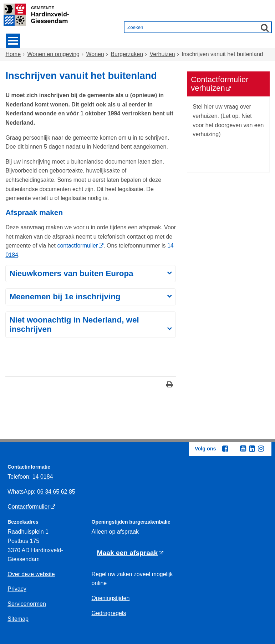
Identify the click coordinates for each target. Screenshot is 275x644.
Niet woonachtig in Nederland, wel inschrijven (74, 325)
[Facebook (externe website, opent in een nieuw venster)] (225, 449)
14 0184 (43, 477)
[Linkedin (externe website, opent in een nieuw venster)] (252, 449)
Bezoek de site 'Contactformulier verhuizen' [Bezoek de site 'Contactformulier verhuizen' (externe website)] (216, 153)
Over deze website (31, 574)
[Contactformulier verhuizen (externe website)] (228, 84)
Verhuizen (162, 54)
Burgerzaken (127, 54)
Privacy (17, 589)
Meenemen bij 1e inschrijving (65, 297)
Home (13, 54)
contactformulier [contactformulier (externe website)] (77, 246)
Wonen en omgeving (54, 54)
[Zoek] (265, 28)
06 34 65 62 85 (56, 492)
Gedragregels (109, 613)
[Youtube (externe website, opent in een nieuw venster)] (243, 449)
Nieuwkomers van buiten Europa (71, 273)
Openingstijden (111, 598)
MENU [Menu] (13, 41)
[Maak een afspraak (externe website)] (130, 553)
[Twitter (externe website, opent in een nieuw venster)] (234, 449)
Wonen (95, 54)
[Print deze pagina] (170, 385)
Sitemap (18, 619)
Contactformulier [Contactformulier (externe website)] (28, 507)
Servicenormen (27, 604)
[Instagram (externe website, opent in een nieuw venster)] (261, 449)
